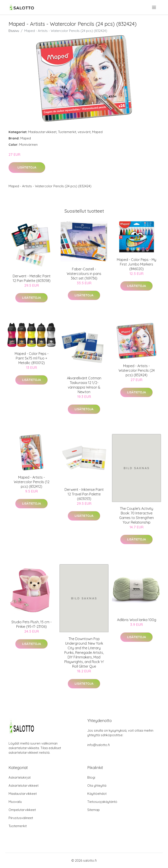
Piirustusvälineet (21, 818)
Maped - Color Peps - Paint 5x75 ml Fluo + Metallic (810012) (32, 358)
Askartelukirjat (20, 777)
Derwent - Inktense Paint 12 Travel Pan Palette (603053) (84, 494)
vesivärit (84, 132)
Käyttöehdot (97, 794)
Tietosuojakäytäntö (102, 802)
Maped (97, 132)
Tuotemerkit (67, 132)
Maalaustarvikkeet (42, 132)
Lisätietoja (27, 167)
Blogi (91, 777)
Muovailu (15, 802)
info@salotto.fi (99, 745)
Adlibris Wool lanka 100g (137, 620)
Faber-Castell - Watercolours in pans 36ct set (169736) (84, 274)
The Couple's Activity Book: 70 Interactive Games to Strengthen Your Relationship (136, 515)
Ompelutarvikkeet (22, 810)
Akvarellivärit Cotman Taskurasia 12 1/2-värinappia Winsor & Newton (84, 385)
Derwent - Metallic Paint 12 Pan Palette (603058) (32, 278)
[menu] (154, 7)
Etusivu (14, 31)
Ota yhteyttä (97, 786)
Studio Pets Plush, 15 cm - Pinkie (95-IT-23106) (31, 624)
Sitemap (94, 810)
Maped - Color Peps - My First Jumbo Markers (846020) (136, 264)
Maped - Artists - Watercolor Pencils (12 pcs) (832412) (32, 482)
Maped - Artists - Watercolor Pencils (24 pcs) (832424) (137, 370)
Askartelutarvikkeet (24, 786)
